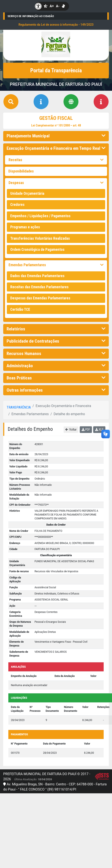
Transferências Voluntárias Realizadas (40, 238)
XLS (99, 430)
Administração (56, 366)
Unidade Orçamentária (27, 193)
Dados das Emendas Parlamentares (37, 276)
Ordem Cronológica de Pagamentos (37, 250)
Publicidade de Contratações (56, 341)
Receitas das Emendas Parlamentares (39, 287)
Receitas (56, 160)
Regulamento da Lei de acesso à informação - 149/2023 (56, 25)
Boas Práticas (56, 378)
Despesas (56, 183)
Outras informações (56, 390)
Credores (17, 205)
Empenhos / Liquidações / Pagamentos (40, 216)
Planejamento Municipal (56, 136)
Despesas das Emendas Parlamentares (40, 298)
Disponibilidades (21, 171)
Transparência (19, 407)
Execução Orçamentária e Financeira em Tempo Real (56, 148)
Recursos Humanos (56, 354)
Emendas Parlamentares (56, 265)
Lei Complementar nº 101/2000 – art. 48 (56, 125)
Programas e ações (25, 227)
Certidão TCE (20, 309)
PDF (86, 430)
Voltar (71, 430)
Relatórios (56, 329)
